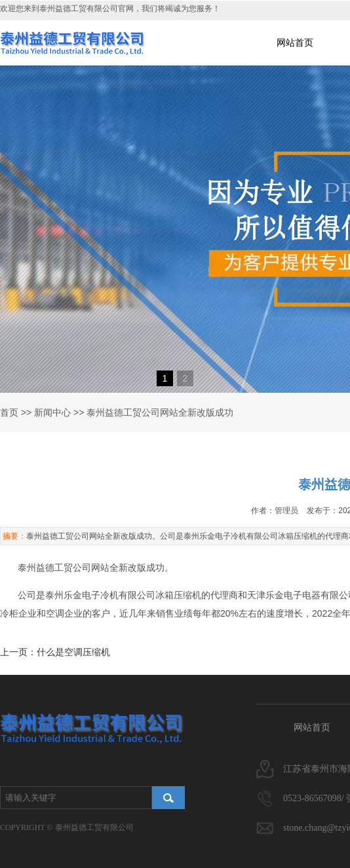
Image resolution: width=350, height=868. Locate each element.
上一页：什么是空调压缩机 (55, 652)
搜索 (168, 798)
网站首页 (295, 43)
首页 (9, 412)
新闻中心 (52, 412)
